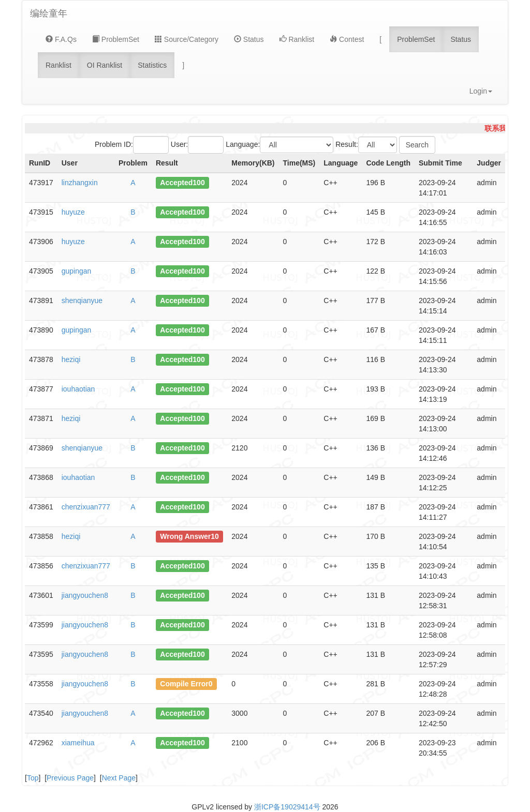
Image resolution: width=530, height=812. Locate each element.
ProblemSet (116, 39)
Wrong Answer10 (189, 536)
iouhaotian (78, 389)
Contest (347, 39)
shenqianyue (82, 300)
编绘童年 (49, 13)
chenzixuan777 (86, 507)
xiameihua (78, 743)
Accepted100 (182, 183)
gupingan (77, 271)
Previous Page (70, 778)
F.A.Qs (61, 39)
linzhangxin (80, 183)
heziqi (71, 359)
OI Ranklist (105, 65)
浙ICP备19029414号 (287, 807)
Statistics (152, 65)
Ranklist (297, 39)
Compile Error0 (186, 684)
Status (249, 39)
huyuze (73, 212)
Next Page (119, 778)
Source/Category (187, 39)
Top (33, 778)
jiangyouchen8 (85, 595)
